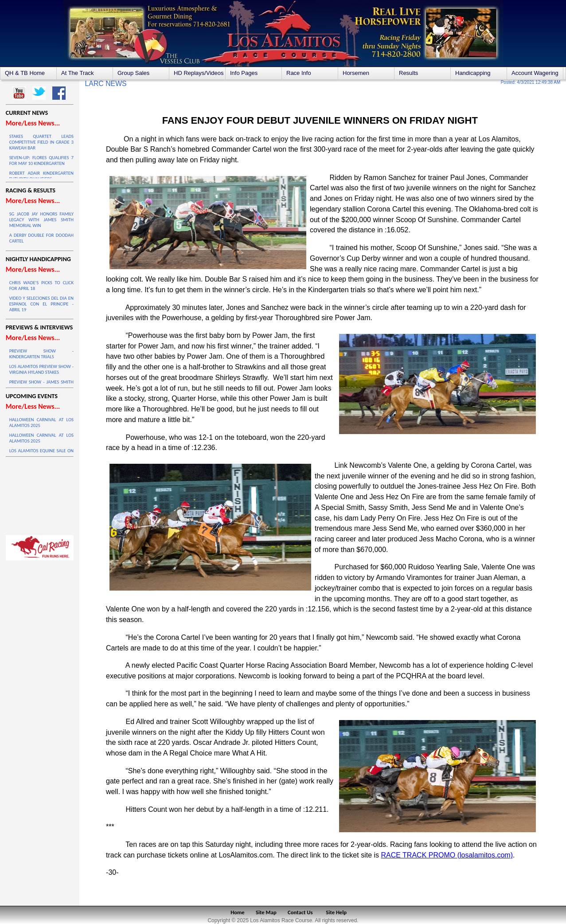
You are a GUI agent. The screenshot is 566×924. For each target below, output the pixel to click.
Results (408, 73)
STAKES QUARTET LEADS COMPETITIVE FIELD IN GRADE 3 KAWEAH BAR (41, 142)
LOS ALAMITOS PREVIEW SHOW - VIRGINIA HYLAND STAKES (41, 369)
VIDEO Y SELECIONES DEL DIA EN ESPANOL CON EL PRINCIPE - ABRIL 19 (41, 304)
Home (237, 912)
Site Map (266, 912)
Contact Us (300, 912)
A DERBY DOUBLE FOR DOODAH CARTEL (41, 238)
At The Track (77, 73)
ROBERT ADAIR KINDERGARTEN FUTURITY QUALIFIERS (41, 176)
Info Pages (244, 73)
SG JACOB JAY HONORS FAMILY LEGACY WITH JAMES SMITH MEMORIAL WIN (41, 220)
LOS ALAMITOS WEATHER (40, 494)
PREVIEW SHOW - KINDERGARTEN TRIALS (41, 354)
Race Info (299, 73)
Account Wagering (535, 73)
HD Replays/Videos (199, 73)
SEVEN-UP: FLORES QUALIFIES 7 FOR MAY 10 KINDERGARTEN (41, 161)
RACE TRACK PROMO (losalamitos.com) (447, 855)
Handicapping (473, 73)
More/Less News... (33, 123)
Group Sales (133, 73)
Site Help (336, 912)
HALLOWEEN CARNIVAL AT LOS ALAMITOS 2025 (41, 423)
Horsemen (356, 73)
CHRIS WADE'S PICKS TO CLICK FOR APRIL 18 (41, 286)
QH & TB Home (25, 73)
